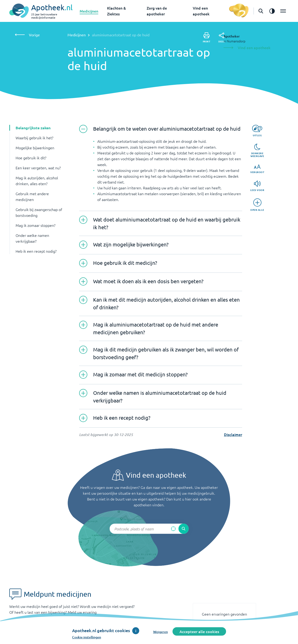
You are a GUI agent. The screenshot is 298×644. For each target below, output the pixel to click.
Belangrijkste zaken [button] (33, 128)
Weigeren (161, 632)
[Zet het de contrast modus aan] (272, 11)
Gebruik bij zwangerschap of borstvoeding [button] (39, 212)
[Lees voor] (257, 186)
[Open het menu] (283, 11)
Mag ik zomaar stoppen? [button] (36, 225)
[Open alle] (257, 205)
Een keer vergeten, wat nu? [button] (38, 168)
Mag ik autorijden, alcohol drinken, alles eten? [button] (37, 181)
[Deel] (222, 38)
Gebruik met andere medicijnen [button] (32, 196)
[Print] (207, 38)
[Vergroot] (257, 169)
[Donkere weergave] (257, 151)
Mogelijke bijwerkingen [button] (35, 148)
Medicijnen (89, 11)
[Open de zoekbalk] (261, 11)
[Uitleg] (257, 131)
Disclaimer (233, 434)
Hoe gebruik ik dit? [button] (31, 158)
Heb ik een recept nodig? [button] (36, 251)
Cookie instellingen (87, 637)
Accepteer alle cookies (199, 631)
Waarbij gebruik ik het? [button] (34, 138)
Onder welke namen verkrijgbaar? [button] (32, 238)
